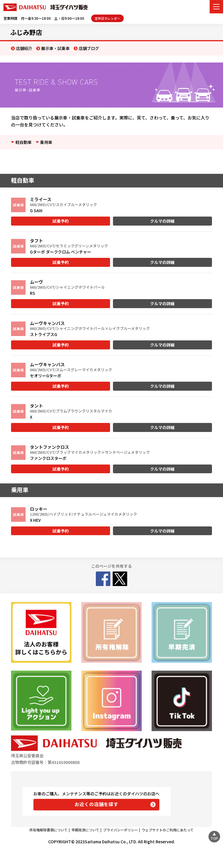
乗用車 (46, 142)
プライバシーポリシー (121, 830)
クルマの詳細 (162, 221)
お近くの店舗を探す (97, 804)
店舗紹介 (24, 48)
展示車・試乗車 (55, 48)
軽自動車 (24, 142)
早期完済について (85, 830)
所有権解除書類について (48, 830)
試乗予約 (61, 221)
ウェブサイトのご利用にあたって (168, 830)
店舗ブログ (89, 48)
